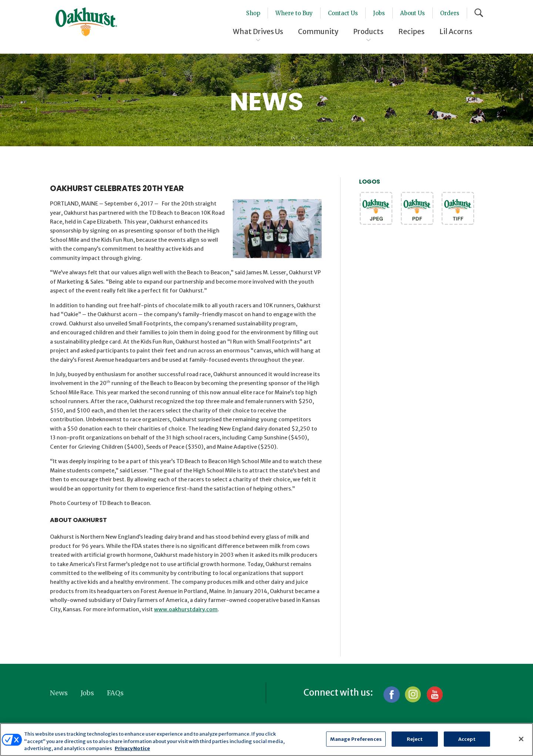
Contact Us (343, 13)
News (59, 693)
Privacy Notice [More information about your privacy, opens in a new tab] (132, 748)
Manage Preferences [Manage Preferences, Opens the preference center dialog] (356, 739)
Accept (467, 739)
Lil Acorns (456, 31)
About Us (413, 13)
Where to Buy (294, 13)
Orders (450, 13)
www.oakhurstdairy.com (186, 609)
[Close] (521, 739)
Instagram (413, 694)
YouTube (434, 694)
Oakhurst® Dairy (86, 22)
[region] (266, 740)
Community (318, 31)
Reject (415, 739)
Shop (253, 13)
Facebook (391, 694)
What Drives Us (258, 31)
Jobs (379, 13)
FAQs (115, 693)
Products (368, 31)
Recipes (411, 31)
